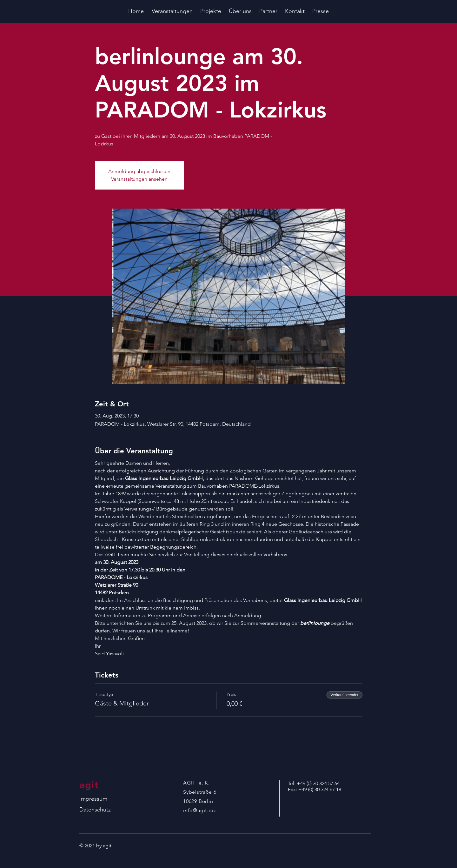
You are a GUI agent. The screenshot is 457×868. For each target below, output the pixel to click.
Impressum (93, 799)
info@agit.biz (199, 810)
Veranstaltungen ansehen (139, 179)
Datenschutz (95, 810)
